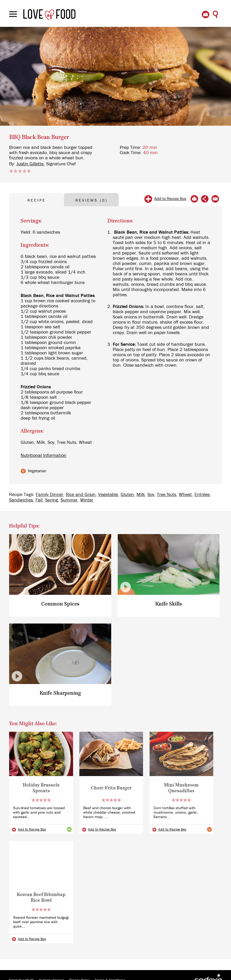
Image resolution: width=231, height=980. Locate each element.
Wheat (185, 495)
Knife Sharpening (60, 693)
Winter (87, 500)
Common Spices (60, 604)
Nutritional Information (43, 456)
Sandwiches (21, 500)
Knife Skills (169, 604)
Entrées (202, 495)
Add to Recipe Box (170, 199)
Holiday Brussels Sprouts (41, 788)
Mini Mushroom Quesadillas (181, 788)
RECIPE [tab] (37, 200)
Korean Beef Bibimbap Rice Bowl (41, 898)
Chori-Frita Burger (111, 788)
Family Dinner (49, 495)
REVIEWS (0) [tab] (91, 200)
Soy (151, 495)
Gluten (127, 495)
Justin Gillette (30, 164)
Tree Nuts (167, 495)
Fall (39, 500)
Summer (69, 500)
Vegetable (108, 495)
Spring (52, 500)
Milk (141, 495)
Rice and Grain (81, 495)
